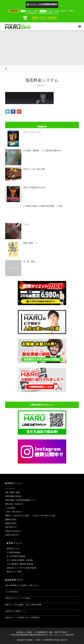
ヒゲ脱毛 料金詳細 (13, 552)
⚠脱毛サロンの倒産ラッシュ (16, 611)
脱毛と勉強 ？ (30, 243)
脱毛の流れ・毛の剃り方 (14, 504)
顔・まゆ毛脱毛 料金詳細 (16, 556)
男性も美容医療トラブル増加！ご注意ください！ (23, 585)
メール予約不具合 (12, 592)
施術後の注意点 (11, 523)
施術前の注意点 (11, 519)
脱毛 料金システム (13, 549)
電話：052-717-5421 (58, 632)
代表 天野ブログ (11, 527)
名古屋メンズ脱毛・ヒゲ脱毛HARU (32, 632)
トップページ (10, 489)
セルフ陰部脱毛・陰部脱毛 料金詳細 (20, 564)
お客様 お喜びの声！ (13, 535)
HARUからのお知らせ (13, 531)
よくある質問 (10, 508)
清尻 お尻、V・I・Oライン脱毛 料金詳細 (22, 568)
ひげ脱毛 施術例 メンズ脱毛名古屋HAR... (42, 151)
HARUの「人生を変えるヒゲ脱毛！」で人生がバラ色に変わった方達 (30, 516)
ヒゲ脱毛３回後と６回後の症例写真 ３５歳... (43, 206)
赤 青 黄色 (29, 262)
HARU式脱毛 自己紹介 (13, 496)
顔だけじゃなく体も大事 (34, 169)
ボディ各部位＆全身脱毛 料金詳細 (20, 560)
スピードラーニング (32, 132)
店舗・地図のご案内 (12, 492)
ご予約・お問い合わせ (13, 512)
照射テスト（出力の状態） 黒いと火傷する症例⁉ (23, 605)
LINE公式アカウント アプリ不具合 (18, 598)
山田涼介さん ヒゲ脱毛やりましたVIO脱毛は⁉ (22, 618)
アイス (26, 225)
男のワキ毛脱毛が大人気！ (35, 188)
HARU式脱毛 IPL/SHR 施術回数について (21, 500)
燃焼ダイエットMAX (14, 572)
